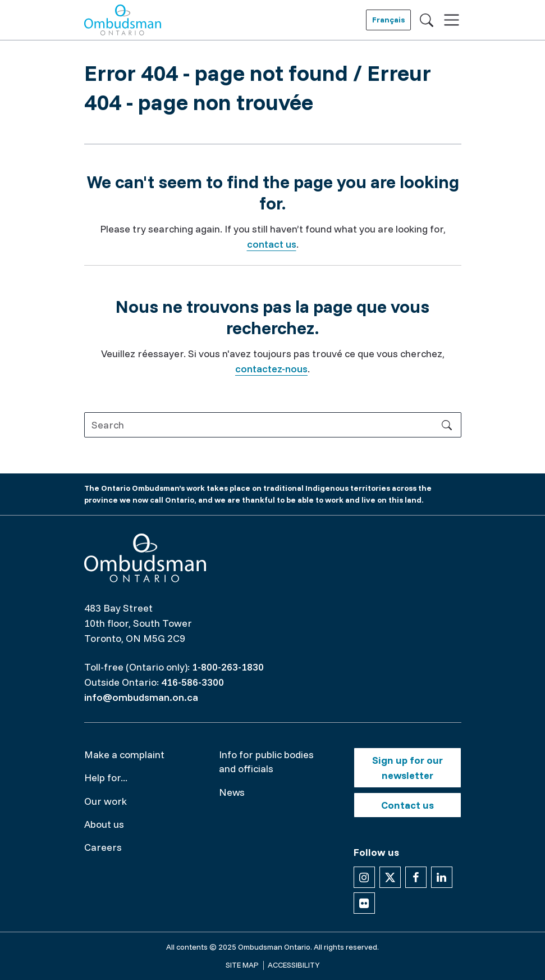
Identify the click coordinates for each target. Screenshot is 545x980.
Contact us (407, 805)
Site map (242, 965)
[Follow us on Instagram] (364, 877)
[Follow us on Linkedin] (442, 877)
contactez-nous (271, 369)
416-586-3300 (193, 682)
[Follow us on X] (390, 877)
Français (388, 20)
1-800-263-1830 (228, 667)
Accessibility (294, 965)
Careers (103, 847)
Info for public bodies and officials (266, 762)
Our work (106, 801)
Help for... (106, 778)
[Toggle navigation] (452, 20)
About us (104, 824)
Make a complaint (124, 755)
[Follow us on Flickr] (364, 903)
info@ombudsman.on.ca (141, 697)
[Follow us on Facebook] (416, 877)
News (232, 792)
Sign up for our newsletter (407, 768)
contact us (272, 244)
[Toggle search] (427, 20)
